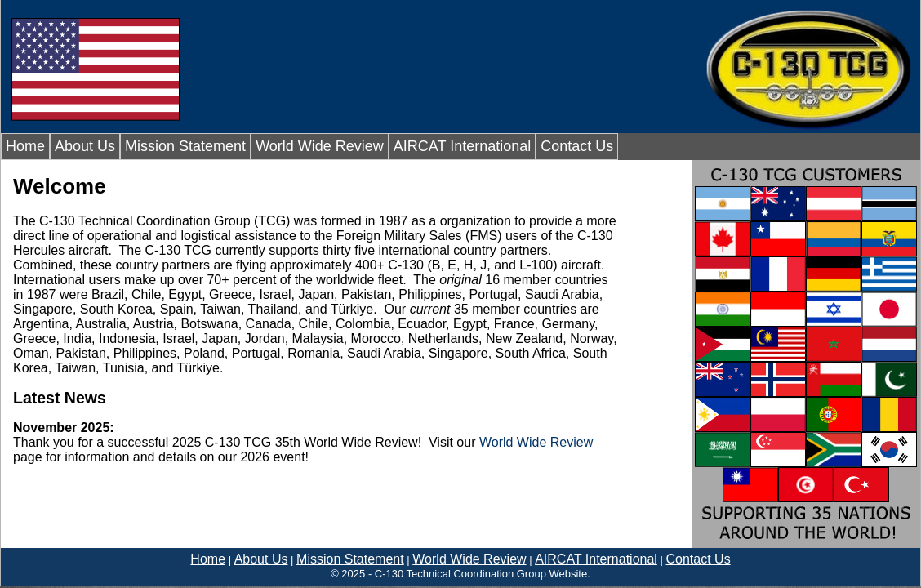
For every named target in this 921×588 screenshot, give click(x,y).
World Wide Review (320, 146)
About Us (85, 146)
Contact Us (577, 146)
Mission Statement (185, 146)
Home (25, 146)
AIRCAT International (462, 146)
